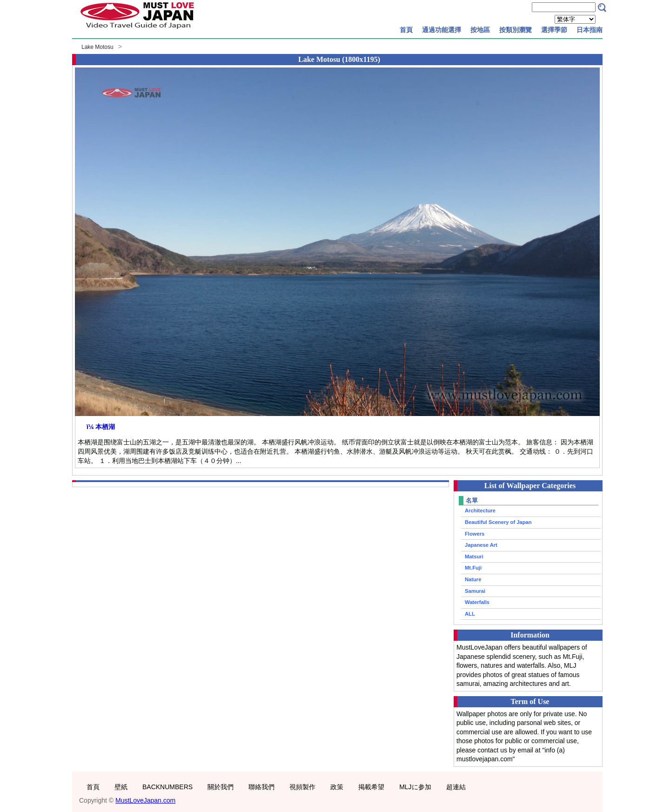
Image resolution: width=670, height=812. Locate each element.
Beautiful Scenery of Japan (498, 522)
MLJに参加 (415, 787)
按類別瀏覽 (516, 30)
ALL (470, 614)
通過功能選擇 (442, 30)
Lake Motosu (97, 47)
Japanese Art (481, 545)
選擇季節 (554, 30)
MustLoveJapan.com (145, 800)
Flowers (475, 534)
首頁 (406, 30)
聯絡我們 (261, 787)
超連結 (456, 787)
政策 (337, 787)
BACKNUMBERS (167, 787)
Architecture (480, 510)
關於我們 (221, 787)
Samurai (475, 591)
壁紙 (121, 787)
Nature (473, 579)
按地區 (480, 30)
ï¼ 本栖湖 (101, 427)
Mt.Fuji (473, 568)
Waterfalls (477, 602)
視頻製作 (302, 787)
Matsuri (474, 557)
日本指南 (590, 30)
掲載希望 (371, 787)
